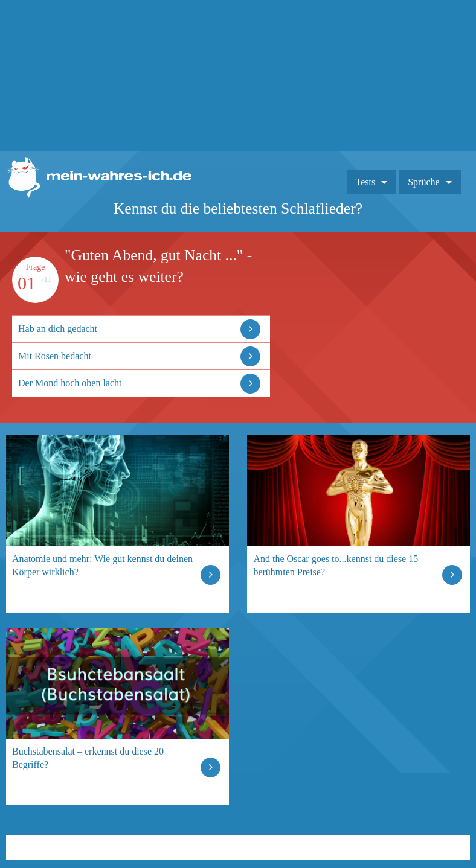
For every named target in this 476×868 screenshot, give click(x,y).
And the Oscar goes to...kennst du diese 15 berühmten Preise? (336, 565)
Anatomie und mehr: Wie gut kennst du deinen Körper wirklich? (102, 565)
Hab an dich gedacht (58, 329)
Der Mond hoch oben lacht (70, 383)
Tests (366, 182)
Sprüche (423, 182)
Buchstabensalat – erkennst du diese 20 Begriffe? (88, 758)
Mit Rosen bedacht (55, 356)
